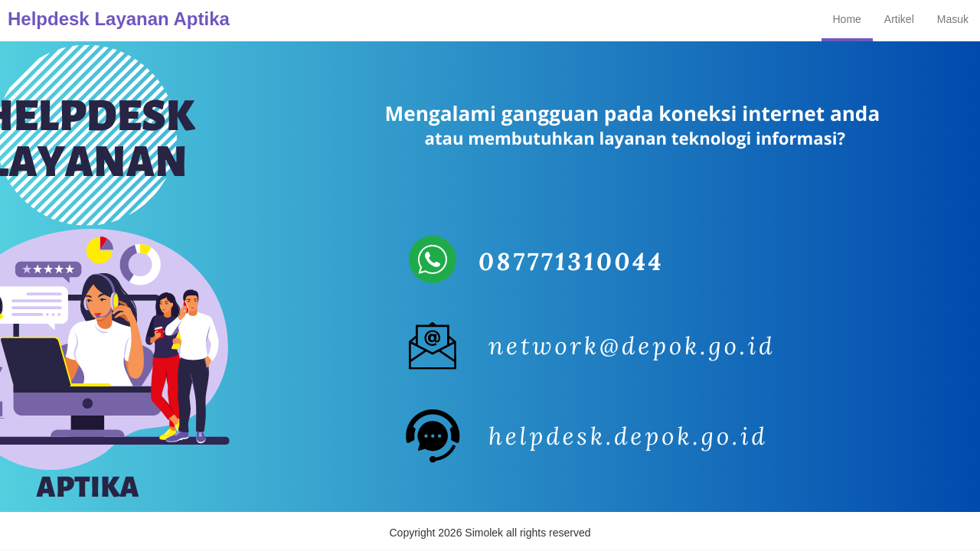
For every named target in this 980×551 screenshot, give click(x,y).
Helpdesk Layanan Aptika (119, 19)
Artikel (899, 19)
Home (847, 19)
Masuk (953, 19)
